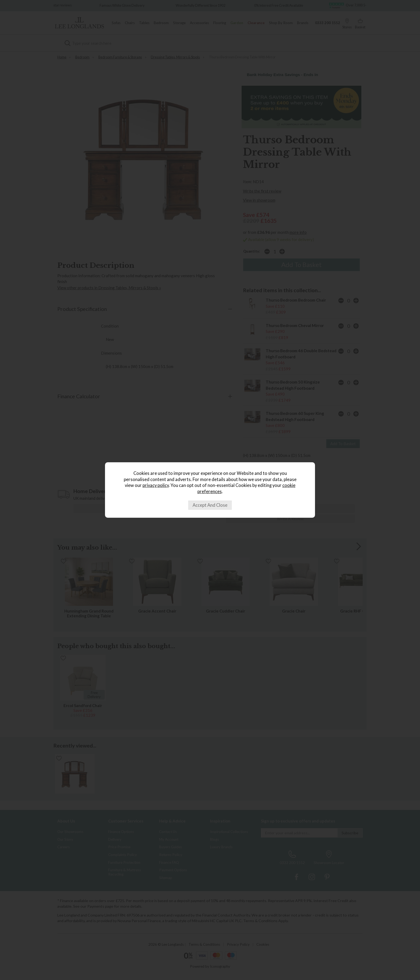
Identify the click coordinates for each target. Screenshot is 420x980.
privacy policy (156, 485)
